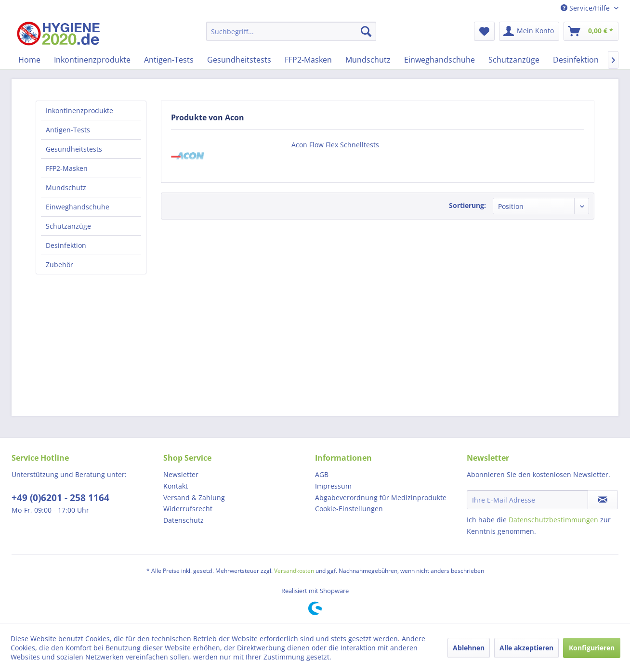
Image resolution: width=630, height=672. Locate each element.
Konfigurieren (592, 648)
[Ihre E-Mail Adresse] (527, 500)
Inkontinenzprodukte (79, 110)
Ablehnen (469, 648)
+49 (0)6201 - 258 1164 (60, 498)
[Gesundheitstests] (239, 60)
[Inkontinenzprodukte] (92, 60)
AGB (322, 474)
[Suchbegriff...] (291, 31)
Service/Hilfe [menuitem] (586, 8)
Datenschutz (184, 520)
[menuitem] (291, 31)
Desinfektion (66, 245)
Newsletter (181, 474)
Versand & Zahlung (194, 498)
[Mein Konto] (529, 31)
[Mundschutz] (368, 60)
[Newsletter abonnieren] (603, 500)
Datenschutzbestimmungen (553, 520)
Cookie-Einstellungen (349, 509)
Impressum (333, 486)
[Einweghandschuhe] (440, 60)
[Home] (29, 60)
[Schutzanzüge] (514, 60)
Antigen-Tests (68, 130)
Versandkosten (294, 571)
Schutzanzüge (68, 226)
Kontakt (176, 486)
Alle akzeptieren (526, 648)
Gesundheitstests (74, 149)
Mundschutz (66, 187)
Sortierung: (467, 205)
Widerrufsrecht (188, 509)
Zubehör (59, 265)
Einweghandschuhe (78, 207)
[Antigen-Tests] (169, 60)
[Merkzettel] (484, 31)
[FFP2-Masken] (308, 60)
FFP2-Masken (67, 168)
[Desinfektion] (576, 60)
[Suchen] (366, 31)
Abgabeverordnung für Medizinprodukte (381, 498)
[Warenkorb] (591, 31)
